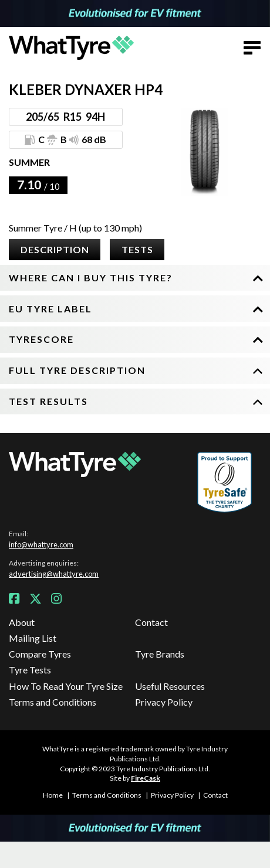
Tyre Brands (160, 654)
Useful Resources (170, 686)
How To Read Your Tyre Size (66, 686)
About (22, 622)
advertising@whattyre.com (54, 574)
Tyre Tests (30, 670)
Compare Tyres (40, 654)
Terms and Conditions (53, 702)
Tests (137, 249)
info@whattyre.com (41, 544)
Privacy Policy (164, 702)
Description (55, 249)
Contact (151, 622)
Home (53, 795)
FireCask (146, 778)
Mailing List (33, 638)
